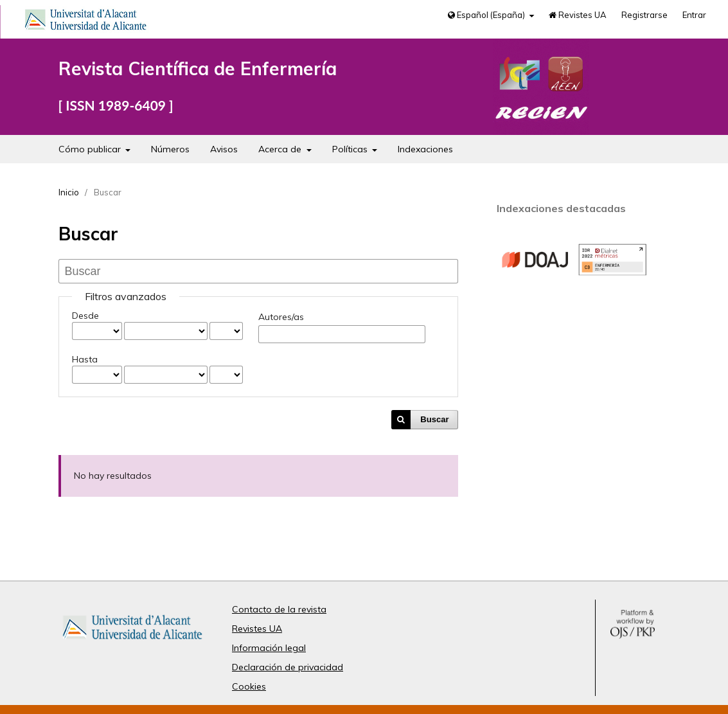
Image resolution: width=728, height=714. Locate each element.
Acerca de (281, 149)
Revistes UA (578, 15)
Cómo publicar (91, 149)
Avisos (224, 149)
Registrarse (644, 15)
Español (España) (487, 15)
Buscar (434, 419)
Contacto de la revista (279, 609)
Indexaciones (425, 149)
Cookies (249, 686)
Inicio (69, 192)
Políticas (351, 149)
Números (170, 149)
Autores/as (281, 317)
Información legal (269, 648)
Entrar (694, 15)
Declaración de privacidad (288, 667)
